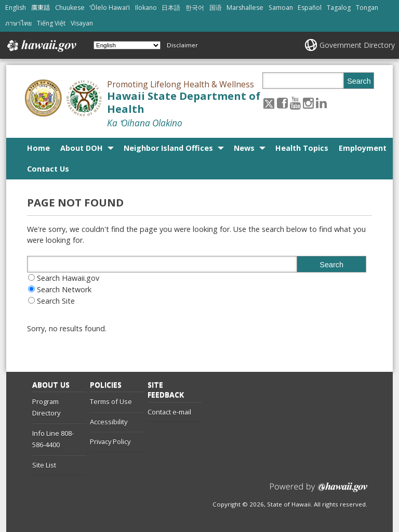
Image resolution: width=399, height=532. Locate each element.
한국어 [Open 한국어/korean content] (195, 8)
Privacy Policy (110, 442)
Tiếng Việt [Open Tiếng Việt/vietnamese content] (51, 23)
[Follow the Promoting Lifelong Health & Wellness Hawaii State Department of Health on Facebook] (282, 103)
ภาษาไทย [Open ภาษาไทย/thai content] (18, 23)
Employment (363, 148)
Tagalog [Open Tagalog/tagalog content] (339, 8)
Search (359, 81)
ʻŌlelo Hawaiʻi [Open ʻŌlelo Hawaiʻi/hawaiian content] (110, 8)
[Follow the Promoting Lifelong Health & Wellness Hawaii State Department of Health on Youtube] (295, 103)
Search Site (56, 301)
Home (38, 148)
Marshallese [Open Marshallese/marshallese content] (245, 8)
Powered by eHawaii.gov (319, 491)
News (244, 148)
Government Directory (357, 45)
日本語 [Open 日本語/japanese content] (171, 8)
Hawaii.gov (41, 46)
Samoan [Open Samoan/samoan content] (281, 8)
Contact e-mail (169, 412)
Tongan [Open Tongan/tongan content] (367, 8)
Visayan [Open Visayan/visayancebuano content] (82, 23)
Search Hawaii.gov (68, 278)
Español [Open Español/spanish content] (310, 8)
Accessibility (109, 422)
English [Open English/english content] (16, 8)
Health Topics (302, 148)
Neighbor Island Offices (168, 148)
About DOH (82, 148)
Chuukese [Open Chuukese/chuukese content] (70, 8)
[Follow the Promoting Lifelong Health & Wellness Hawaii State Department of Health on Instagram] (308, 103)
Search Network (64, 289)
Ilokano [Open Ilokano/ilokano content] (146, 8)
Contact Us (48, 169)
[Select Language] (127, 45)
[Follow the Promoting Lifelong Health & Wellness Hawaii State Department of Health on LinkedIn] (321, 103)
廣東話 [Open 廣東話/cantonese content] (41, 8)
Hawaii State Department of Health (184, 102)
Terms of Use (111, 401)
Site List (44, 465)
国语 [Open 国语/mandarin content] (216, 8)
